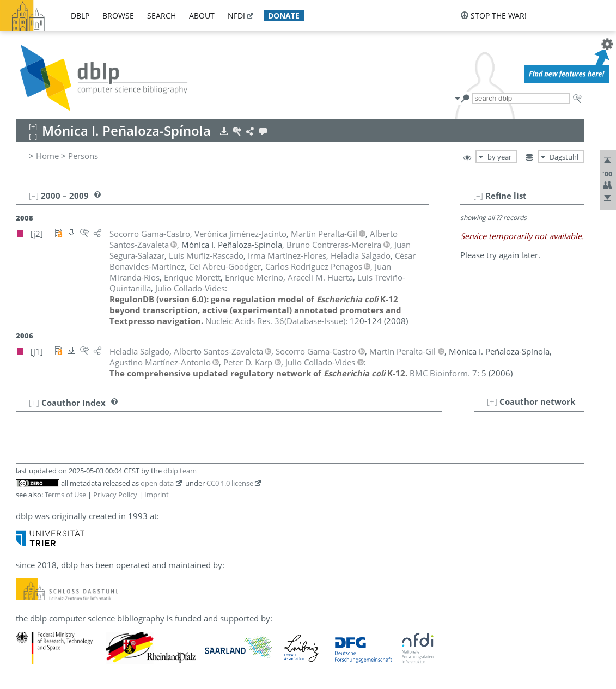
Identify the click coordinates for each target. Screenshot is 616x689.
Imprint (157, 495)
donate (284, 16)
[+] (492, 401)
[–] (478, 196)
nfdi (236, 16)
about (202, 16)
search (161, 16)
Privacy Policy (115, 495)
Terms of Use (65, 495)
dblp (80, 16)
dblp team (180, 471)
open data (157, 483)
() (275, 321)
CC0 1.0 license (230, 483)
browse (118, 16)
